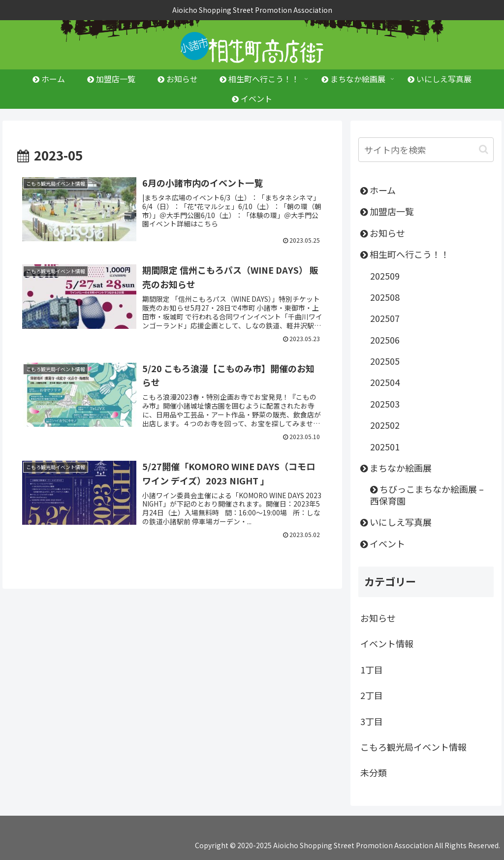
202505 (385, 361)
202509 (385, 276)
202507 (385, 318)
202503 (385, 404)
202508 (385, 297)
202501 (385, 446)
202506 (385, 340)
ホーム (378, 190)
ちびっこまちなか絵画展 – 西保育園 (427, 494)
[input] (426, 150)
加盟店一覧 (387, 211)
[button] (484, 149)
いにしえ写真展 (396, 522)
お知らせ (383, 233)
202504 (385, 382)
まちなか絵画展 (396, 468)
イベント (383, 543)
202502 (385, 425)
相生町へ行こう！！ (405, 254)
